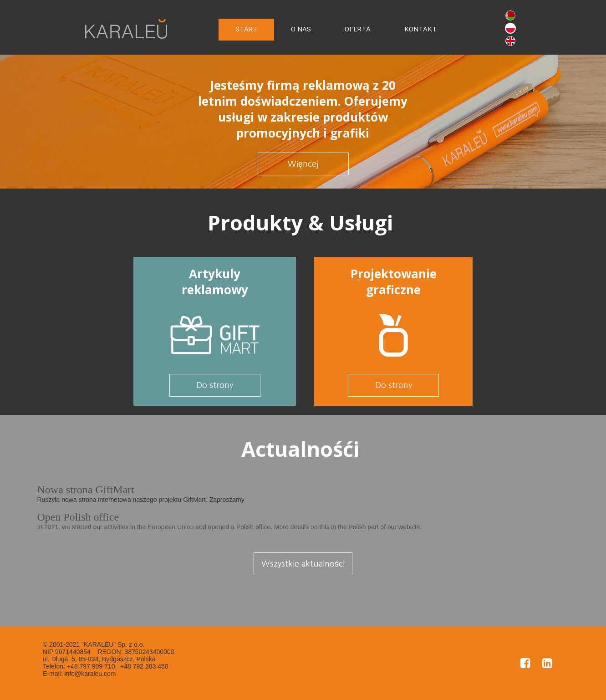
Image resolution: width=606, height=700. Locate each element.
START (246, 30)
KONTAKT (420, 30)
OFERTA (358, 30)
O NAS (301, 30)
